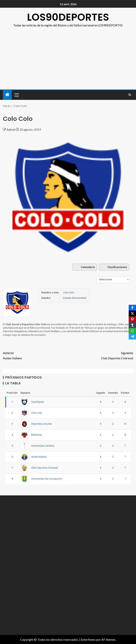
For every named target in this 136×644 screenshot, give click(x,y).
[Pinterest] (132, 319)
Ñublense (37, 435)
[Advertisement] (68, 57)
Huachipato (38, 402)
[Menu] (16, 95)
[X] (132, 313)
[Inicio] (7, 95)
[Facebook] (132, 308)
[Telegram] (132, 337)
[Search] (130, 95)
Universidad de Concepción (47, 479)
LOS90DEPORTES (68, 17)
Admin (11, 129)
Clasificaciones (114, 267)
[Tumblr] (132, 325)
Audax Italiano (35, 355)
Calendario (85, 267)
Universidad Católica (43, 446)
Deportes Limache (41, 424)
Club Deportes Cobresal (101, 355)
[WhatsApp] (132, 331)
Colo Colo (37, 413)
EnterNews (88, 639)
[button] (16, 95)
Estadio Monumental (75, 298)
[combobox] (113, 279)
